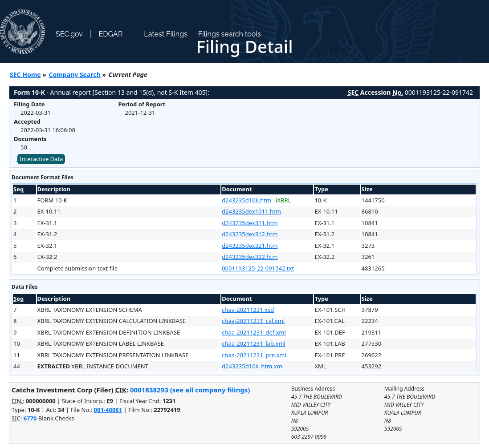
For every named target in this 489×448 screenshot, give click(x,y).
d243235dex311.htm (250, 223)
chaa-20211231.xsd (248, 310)
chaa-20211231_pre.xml (254, 355)
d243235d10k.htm (247, 200)
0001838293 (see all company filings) (190, 390)
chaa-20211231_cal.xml (253, 321)
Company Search (75, 75)
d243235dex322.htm (250, 257)
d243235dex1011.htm (251, 211)
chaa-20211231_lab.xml (254, 343)
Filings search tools (230, 34)
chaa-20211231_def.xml (254, 332)
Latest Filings (165, 34)
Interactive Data (41, 159)
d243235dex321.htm (250, 246)
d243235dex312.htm (250, 234)
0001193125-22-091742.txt (258, 268)
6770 (30, 418)
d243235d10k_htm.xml (253, 366)
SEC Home (25, 75)
